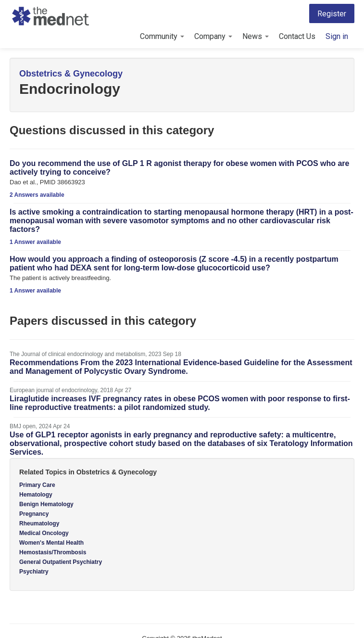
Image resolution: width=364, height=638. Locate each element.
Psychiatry (34, 572)
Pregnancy (34, 514)
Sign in (337, 36)
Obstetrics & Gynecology (71, 74)
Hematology (36, 495)
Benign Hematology (46, 504)
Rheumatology (39, 523)
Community (162, 36)
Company (213, 36)
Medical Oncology (44, 533)
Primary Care (37, 485)
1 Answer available (35, 242)
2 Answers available (37, 195)
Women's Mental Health (51, 543)
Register (332, 14)
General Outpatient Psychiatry (61, 562)
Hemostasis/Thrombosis (53, 552)
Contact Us (297, 36)
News (256, 36)
